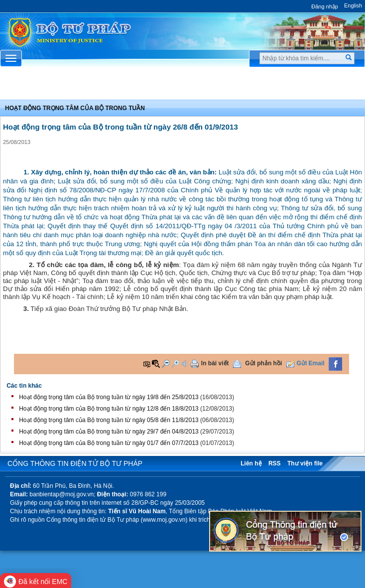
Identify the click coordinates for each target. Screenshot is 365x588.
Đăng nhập (325, 6)
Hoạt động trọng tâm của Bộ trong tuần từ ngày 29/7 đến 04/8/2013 (109, 432)
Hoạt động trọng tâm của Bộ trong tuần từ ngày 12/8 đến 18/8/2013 (109, 409)
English (353, 5)
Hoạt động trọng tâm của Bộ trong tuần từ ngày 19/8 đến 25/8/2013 (109, 397)
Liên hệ (251, 463)
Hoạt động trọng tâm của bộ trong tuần (75, 108)
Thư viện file (305, 463)
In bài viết (215, 363)
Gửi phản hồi (263, 363)
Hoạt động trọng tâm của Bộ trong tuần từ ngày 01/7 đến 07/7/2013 (109, 443)
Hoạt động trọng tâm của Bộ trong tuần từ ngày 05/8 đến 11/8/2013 (109, 420)
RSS (275, 463)
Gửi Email (311, 363)
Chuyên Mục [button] (182, 86)
